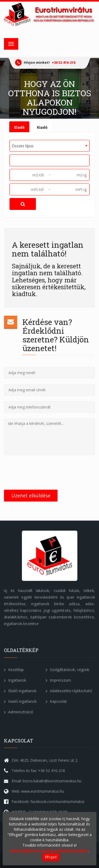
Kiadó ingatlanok (20, 701)
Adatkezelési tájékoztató (69, 691)
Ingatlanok (15, 680)
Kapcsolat (56, 701)
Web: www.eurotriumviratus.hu (38, 791)
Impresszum (58, 680)
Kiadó (42, 127)
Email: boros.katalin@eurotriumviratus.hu (46, 781)
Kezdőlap (14, 670)
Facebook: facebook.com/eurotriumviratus (48, 802)
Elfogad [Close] (51, 857)
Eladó (19, 127)
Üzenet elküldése (31, 495)
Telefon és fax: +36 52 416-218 (38, 771)
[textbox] (13, 160)
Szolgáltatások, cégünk (67, 670)
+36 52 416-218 (63, 62)
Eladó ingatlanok (20, 691)
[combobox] (49, 146)
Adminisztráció (19, 712)
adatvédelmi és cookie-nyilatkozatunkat (49, 850)
